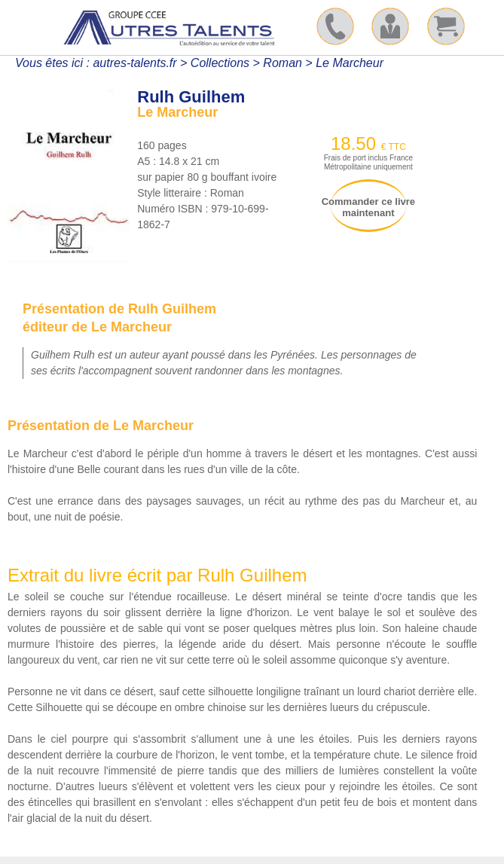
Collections (220, 63)
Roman (283, 63)
